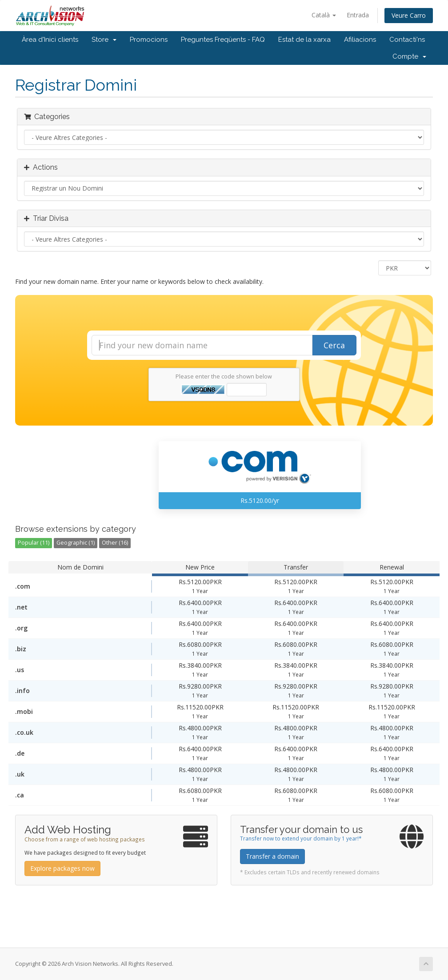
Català (324, 15)
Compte (409, 56)
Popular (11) (34, 543)
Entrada (358, 15)
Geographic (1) (76, 543)
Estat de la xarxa (304, 40)
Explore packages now (62, 868)
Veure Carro (409, 15)
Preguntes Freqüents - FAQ (223, 40)
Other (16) (115, 543)
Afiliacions (360, 40)
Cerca (334, 345)
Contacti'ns (407, 40)
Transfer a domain (272, 856)
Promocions (149, 40)
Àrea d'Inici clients (50, 40)
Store (104, 40)
